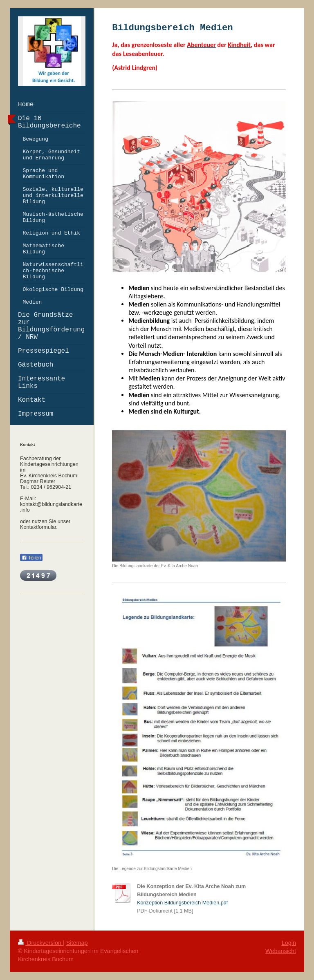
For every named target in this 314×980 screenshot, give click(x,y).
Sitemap (77, 943)
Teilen (31, 558)
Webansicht (281, 951)
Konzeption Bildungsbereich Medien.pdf (182, 903)
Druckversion (40, 943)
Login (289, 943)
